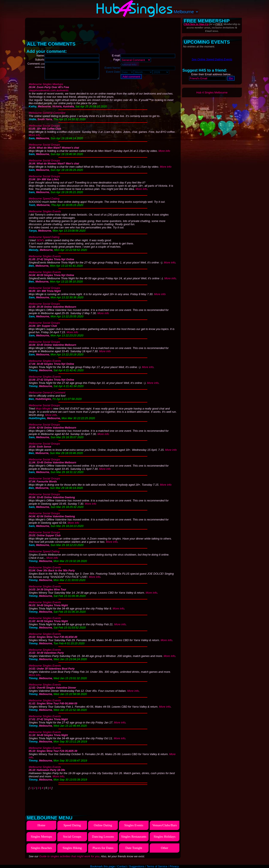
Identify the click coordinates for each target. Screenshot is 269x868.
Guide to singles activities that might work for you (69, 860)
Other (164, 851)
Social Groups (72, 840)
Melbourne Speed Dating (44, 202)
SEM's (40, 243)
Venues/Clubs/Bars (164, 828)
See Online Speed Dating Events (212, 59)
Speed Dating (72, 828)
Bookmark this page (103, 866)
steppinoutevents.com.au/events (49, 94)
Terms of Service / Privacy (163, 866)
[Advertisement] (103, 28)
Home (41, 828)
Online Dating (103, 828)
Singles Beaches (41, 851)
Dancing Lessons (103, 840)
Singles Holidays (164, 840)
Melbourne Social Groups (44, 129)
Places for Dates (103, 851)
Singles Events (134, 828)
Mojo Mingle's (44, 412)
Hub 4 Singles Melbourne (212, 92)
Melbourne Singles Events (45, 215)
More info (34, 138)
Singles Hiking (72, 851)
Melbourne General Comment (47, 116)
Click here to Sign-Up (196, 24)
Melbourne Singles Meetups (46, 87)
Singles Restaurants (134, 840)
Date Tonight (134, 851)
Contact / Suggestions (131, 866)
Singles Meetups (41, 840)
